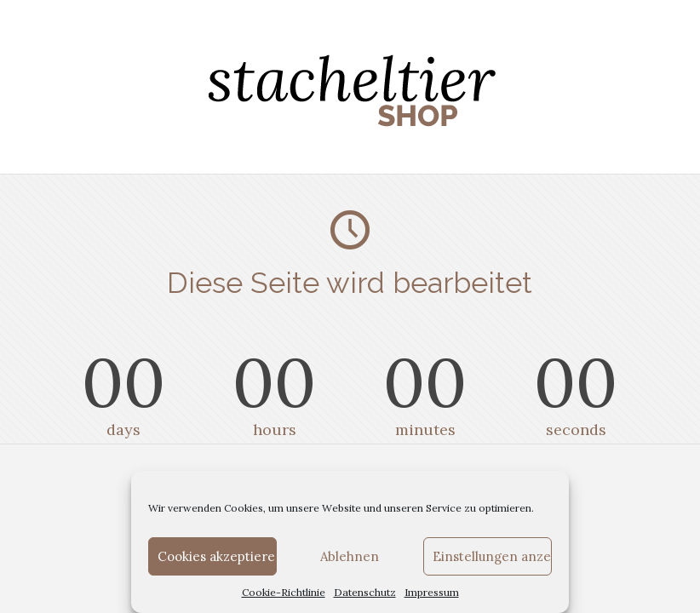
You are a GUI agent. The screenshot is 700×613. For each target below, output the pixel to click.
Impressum (432, 592)
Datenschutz (365, 592)
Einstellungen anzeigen (492, 556)
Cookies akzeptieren (217, 556)
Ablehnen (350, 556)
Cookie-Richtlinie (284, 592)
